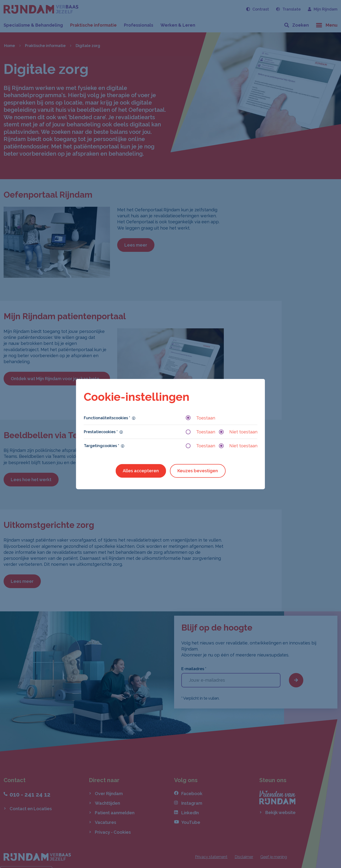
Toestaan (201, 418)
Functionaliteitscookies (107, 418)
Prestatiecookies (101, 432)
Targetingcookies (101, 446)
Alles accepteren (141, 471)
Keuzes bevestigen (198, 471)
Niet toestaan (238, 432)
